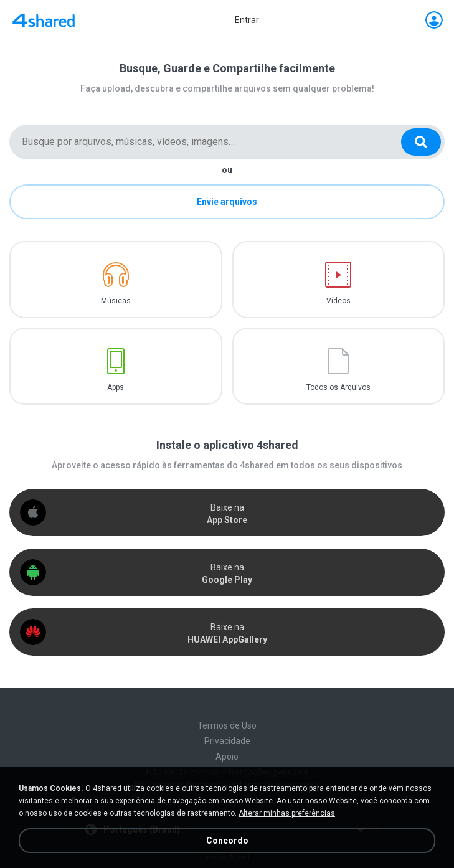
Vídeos (338, 301)
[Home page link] (44, 20)
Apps (116, 387)
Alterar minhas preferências (287, 813)
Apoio (227, 757)
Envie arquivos (227, 202)
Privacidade (227, 741)
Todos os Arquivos (338, 387)
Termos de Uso (227, 725)
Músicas (116, 301)
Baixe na (227, 514)
